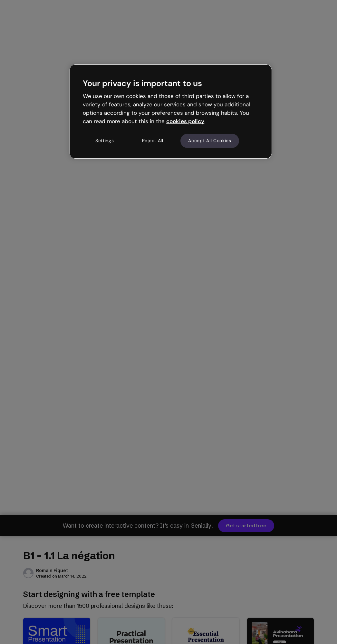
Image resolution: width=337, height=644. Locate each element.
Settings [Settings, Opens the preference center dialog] (105, 141)
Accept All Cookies (210, 141)
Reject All (153, 141)
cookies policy (185, 121)
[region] (171, 112)
